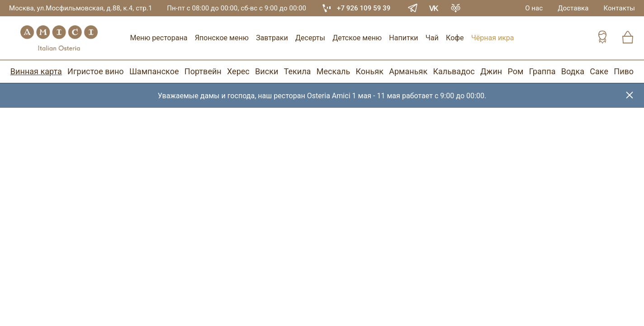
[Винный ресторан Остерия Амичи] (59, 38)
